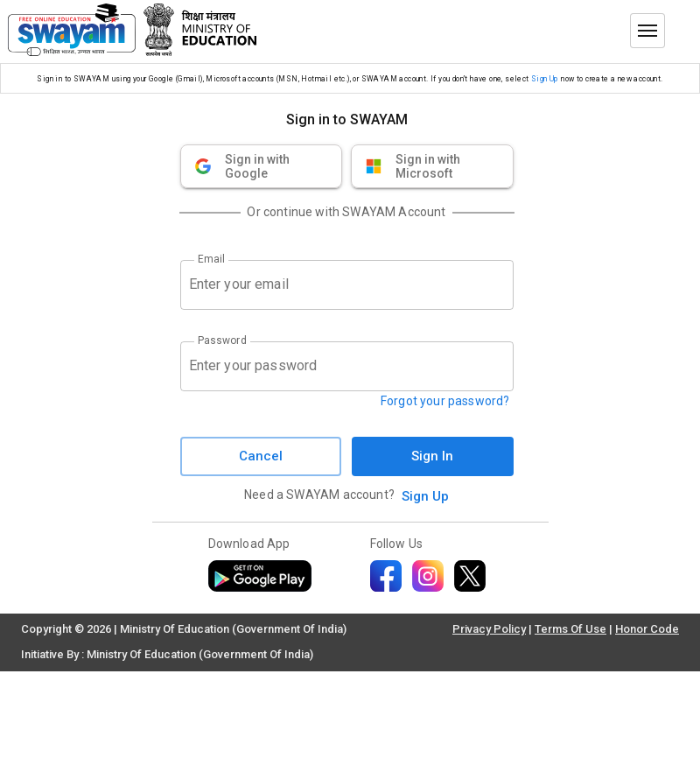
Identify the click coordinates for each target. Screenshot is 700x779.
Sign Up (545, 79)
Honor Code (647, 629)
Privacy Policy (489, 629)
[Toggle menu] (647, 31)
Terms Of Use (570, 629)
